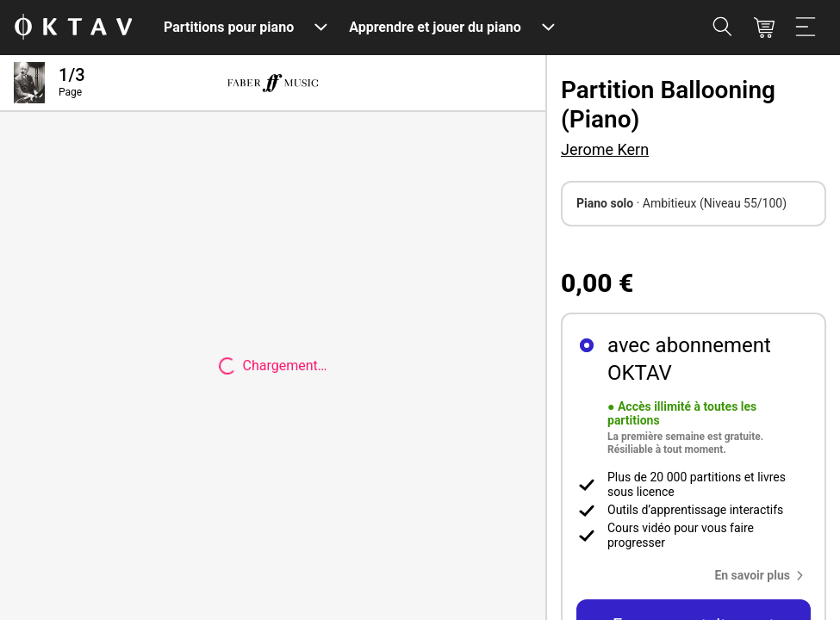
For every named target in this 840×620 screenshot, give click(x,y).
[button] (762, 575)
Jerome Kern (605, 149)
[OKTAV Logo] (73, 28)
